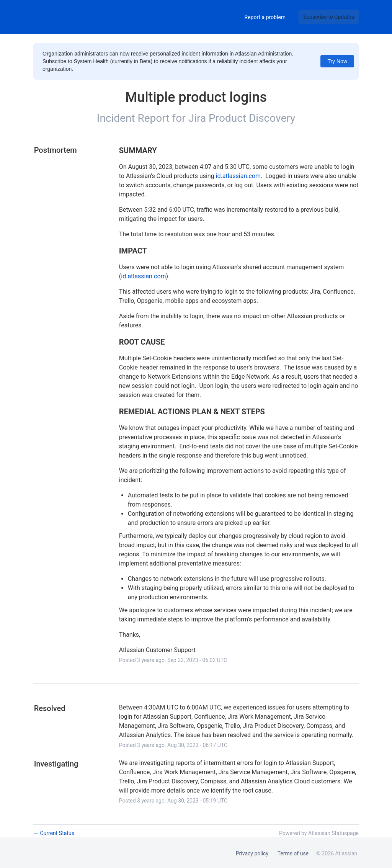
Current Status (54, 833)
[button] (329, 17)
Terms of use (293, 853)
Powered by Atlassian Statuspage (319, 833)
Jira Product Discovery (242, 118)
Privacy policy (252, 853)
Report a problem (265, 17)
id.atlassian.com (238, 176)
